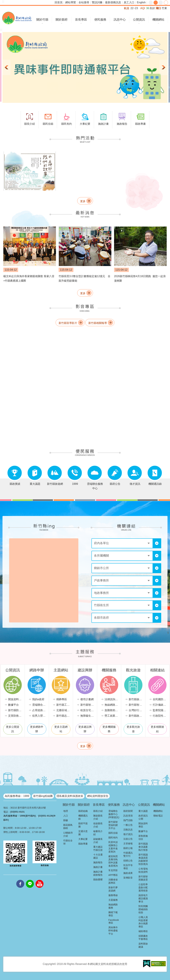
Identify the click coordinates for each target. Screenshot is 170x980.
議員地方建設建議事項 (143, 898)
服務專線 (113, 895)
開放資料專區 (15, 699)
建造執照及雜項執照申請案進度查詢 (113, 861)
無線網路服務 (112, 705)
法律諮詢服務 (112, 699)
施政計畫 (98, 867)
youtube (40, 880)
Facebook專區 (114, 921)
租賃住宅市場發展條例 (87, 710)
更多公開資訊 (13, 729)
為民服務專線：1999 (17, 796)
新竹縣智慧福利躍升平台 (113, 825)
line (30, 880)
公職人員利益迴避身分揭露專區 (143, 922)
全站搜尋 (84, 2)
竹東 (164, 8)
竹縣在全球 (68, 842)
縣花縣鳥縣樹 (68, 827)
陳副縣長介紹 (98, 817)
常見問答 (113, 870)
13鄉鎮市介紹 (68, 834)
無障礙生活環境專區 (87, 716)
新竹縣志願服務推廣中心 (63, 716)
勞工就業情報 (112, 716)
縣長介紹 (98, 811)
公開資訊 (139, 20)
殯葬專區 (62, 699)
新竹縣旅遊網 (136, 699)
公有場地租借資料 (143, 870)
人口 (66, 816)
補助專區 (143, 931)
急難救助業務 (112, 710)
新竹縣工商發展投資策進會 (63, 705)
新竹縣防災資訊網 (15, 710)
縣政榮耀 (98, 879)
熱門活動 (128, 820)
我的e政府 (38, 699)
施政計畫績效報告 (98, 873)
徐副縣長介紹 (98, 825)
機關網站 (158, 20)
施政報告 (98, 862)
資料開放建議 (143, 945)
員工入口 (129, 2)
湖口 (158, 8)
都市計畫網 (87, 699)
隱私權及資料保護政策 (70, 796)
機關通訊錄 (83, 817)
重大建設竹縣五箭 (98, 848)
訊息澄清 (128, 816)
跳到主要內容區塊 (2, 2)
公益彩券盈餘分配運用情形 (143, 887)
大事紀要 (83, 839)
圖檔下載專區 (113, 914)
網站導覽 (71, 2)
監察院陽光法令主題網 (160, 710)
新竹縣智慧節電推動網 (87, 705)
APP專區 (113, 875)
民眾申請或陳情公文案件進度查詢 (113, 847)
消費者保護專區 (113, 881)
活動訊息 (128, 830)
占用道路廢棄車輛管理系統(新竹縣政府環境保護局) (39, 710)
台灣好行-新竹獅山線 (136, 710)
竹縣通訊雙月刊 (128, 854)
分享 (166, 3)
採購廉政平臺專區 (143, 937)
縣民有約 (113, 838)
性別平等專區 (128, 867)
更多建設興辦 (85, 729)
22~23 (134, 8)
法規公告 (128, 839)
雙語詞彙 (97, 2)
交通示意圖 (83, 833)
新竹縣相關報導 (98, 323)
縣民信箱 (113, 833)
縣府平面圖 (83, 825)
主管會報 (128, 844)
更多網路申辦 (37, 729)
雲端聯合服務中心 (39, 705)
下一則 (164, 67)
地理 (66, 811)
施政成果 (128, 873)
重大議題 (143, 811)
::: (3, 1)
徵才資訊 (128, 834)
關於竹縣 (42, 20)
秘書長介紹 (98, 833)
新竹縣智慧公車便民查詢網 (136, 705)
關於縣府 (62, 20)
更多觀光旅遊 (133, 729)
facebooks (20, 880)
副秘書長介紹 (98, 841)
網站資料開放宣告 (98, 796)
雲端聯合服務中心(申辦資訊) (114, 814)
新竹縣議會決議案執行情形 (143, 847)
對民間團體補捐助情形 (143, 909)
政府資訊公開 (143, 817)
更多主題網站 (61, 729)
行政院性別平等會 (160, 716)
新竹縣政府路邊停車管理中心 (136, 716)
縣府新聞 (128, 811)
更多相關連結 (157, 729)
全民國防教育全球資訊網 (160, 699)
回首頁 (59, 2)
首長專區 (81, 20)
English (141, 2)
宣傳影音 (128, 878)
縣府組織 (83, 811)
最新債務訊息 (113, 2)
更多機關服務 (109, 729)
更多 (83, 201)
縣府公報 (128, 848)
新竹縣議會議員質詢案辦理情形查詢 (143, 859)
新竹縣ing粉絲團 (43, 796)
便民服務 (100, 20)
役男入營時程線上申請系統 (39, 716)
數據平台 (13, 705)
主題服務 (113, 900)
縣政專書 (83, 844)
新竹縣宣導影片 (68, 323)
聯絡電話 (158, 816)
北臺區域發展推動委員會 (63, 710)
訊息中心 (120, 20)
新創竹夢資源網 (113, 889)
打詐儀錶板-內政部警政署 (160, 705)
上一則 (6, 67)
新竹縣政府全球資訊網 (17, 18)
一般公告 (128, 825)
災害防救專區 (15, 716)
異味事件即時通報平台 (113, 931)
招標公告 (128, 861)
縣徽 (66, 820)
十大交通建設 (98, 856)
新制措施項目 (143, 837)
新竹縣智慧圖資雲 (143, 878)
